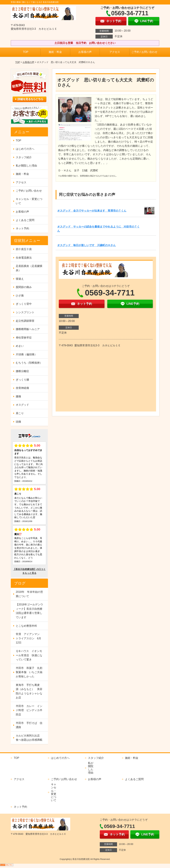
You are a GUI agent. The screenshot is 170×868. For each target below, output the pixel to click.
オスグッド (22, 405)
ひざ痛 (20, 296)
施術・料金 (55, 52)
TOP (26, 52)
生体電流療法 (24, 258)
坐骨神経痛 (22, 388)
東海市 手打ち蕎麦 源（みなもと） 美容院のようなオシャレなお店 (29, 691)
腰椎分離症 (22, 371)
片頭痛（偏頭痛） (26, 354)
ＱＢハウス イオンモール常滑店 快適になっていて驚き (29, 655)
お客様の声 (85, 52)
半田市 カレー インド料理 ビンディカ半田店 (29, 710)
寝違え (20, 279)
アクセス (115, 52)
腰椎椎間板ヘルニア (28, 329)
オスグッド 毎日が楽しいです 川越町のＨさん (86, 245)
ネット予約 (22, 228)
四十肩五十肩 (24, 249)
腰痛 (18, 396)
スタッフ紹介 (24, 157)
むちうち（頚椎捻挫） (29, 363)
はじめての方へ (25, 149)
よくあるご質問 (25, 220)
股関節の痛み (24, 287)
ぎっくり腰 (22, 380)
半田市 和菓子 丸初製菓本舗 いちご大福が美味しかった (29, 672)
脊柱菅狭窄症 (24, 338)
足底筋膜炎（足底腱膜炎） (29, 268)
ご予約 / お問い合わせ (144, 52)
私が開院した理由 (26, 166)
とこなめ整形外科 (26, 626)
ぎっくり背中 (24, 304)
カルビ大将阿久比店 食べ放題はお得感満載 (29, 738)
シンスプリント (25, 312)
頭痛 (18, 422)
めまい (20, 346)
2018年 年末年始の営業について (29, 594)
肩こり (20, 413)
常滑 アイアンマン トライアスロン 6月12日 (29, 638)
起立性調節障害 (25, 321)
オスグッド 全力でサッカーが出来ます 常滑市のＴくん (92, 211)
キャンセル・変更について (29, 201)
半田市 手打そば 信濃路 (29, 725)
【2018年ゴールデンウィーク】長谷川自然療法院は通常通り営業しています (29, 611)
